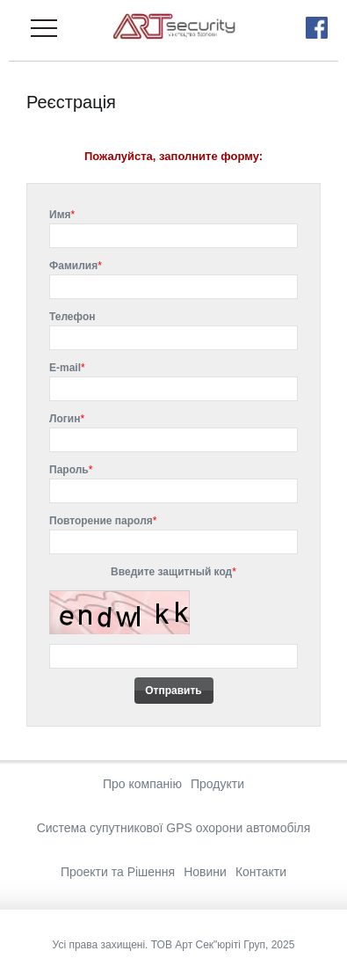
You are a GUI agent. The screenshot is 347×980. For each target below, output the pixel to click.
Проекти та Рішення (118, 872)
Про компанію (142, 784)
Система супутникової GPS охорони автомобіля (174, 828)
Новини (205, 872)
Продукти (217, 784)
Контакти (261, 872)
